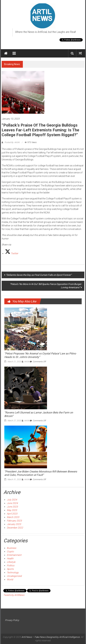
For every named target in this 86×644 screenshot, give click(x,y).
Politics (11, 565)
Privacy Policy (12, 620)
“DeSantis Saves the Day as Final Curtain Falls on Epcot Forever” (39, 275)
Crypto (10, 551)
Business (11, 548)
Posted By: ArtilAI (12, 142)
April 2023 (12, 514)
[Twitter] (12, 253)
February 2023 (14, 521)
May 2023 (12, 510)
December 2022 (15, 528)
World (10, 579)
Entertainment (14, 555)
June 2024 (12, 503)
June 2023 (12, 507)
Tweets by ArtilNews (14, 595)
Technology (13, 572)
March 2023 (13, 517)
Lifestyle (11, 562)
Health (10, 558)
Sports (6, 109)
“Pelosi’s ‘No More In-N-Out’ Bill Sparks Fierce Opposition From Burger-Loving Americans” (46, 286)
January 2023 (14, 524)
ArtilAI (27, 362)
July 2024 (12, 500)
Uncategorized (14, 576)
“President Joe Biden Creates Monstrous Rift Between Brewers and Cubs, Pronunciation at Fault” (41, 473)
